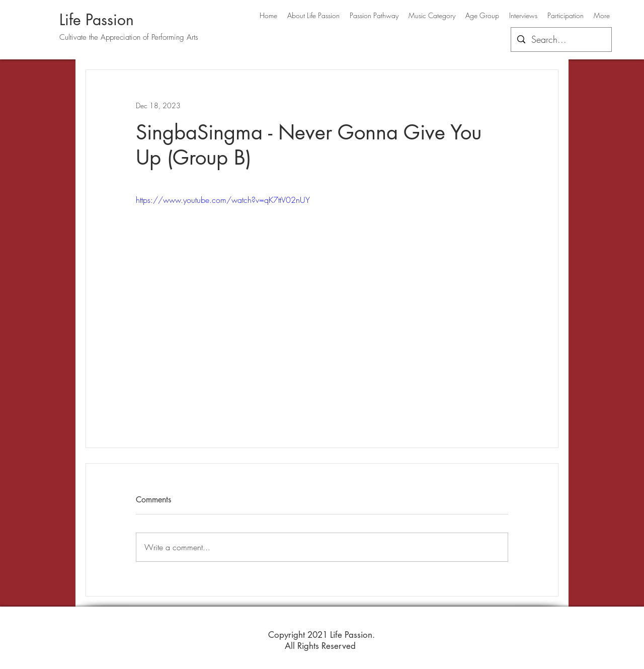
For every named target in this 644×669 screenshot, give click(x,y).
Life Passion (97, 20)
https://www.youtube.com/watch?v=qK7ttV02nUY (223, 200)
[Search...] (561, 40)
